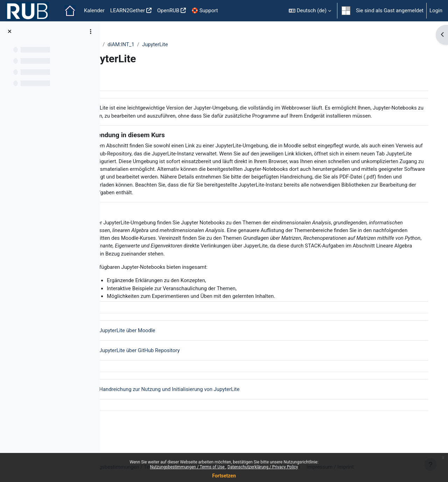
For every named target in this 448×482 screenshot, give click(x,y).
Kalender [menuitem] (94, 11)
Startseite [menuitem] (70, 11)
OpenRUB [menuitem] (168, 11)
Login (436, 11)
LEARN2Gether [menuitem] (128, 11)
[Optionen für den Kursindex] (91, 32)
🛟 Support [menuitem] (205, 11)
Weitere (122, 44)
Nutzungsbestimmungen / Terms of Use (188, 467)
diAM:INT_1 (152, 44)
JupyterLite (187, 44)
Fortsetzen (224, 476)
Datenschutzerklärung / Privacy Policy (263, 467)
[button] (310, 11)
